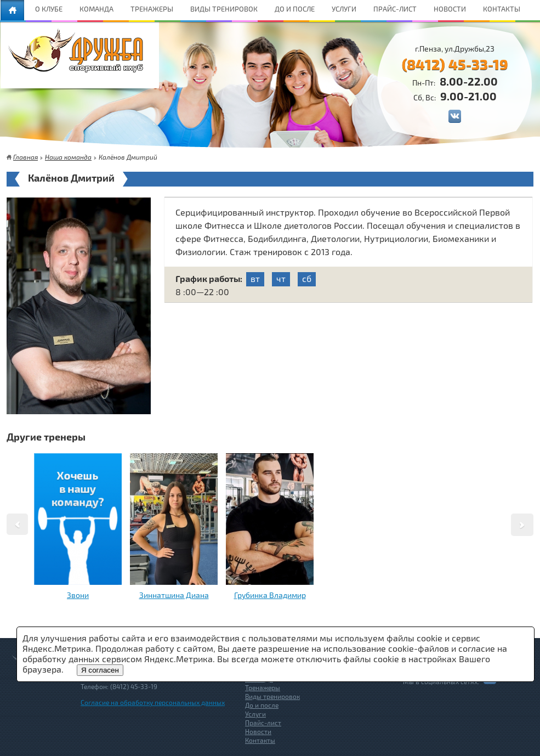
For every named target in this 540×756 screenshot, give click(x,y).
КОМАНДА (96, 9)
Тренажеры (263, 687)
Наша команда (68, 157)
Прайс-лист (263, 723)
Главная (25, 157)
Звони (78, 595)
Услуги (255, 714)
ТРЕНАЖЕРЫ (152, 9)
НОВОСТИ (450, 9)
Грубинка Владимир (270, 595)
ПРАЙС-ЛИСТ (395, 9)
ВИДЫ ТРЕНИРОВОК (224, 9)
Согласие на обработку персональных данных (153, 702)
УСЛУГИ (344, 9)
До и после (262, 705)
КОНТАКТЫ (502, 9)
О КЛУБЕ (49, 9)
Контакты (260, 740)
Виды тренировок (272, 696)
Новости (258, 731)
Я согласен (100, 670)
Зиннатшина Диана (174, 595)
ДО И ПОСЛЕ (295, 9)
